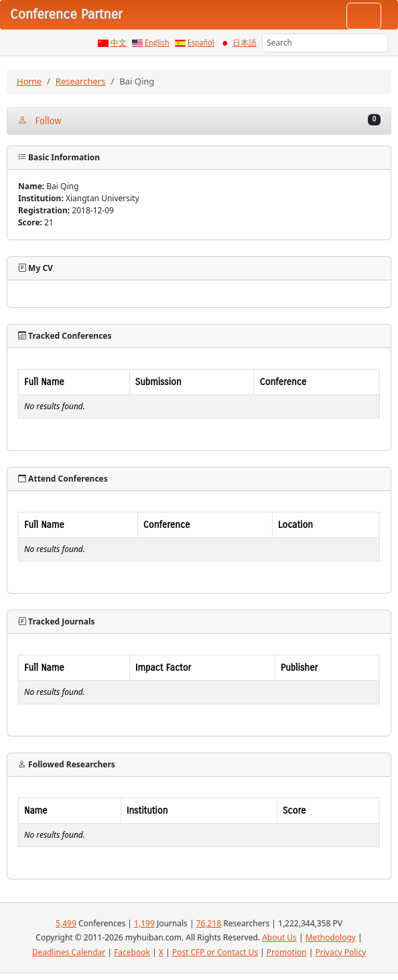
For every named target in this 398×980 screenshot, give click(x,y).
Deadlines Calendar (69, 952)
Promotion (287, 952)
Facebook (132, 952)
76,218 (209, 923)
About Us (279, 937)
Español (201, 43)
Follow (199, 120)
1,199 (144, 923)
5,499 (66, 923)
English (157, 43)
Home (29, 81)
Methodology (331, 937)
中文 (119, 43)
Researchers (81, 81)
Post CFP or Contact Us (215, 952)
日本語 (245, 43)
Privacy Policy (341, 952)
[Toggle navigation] (364, 16)
